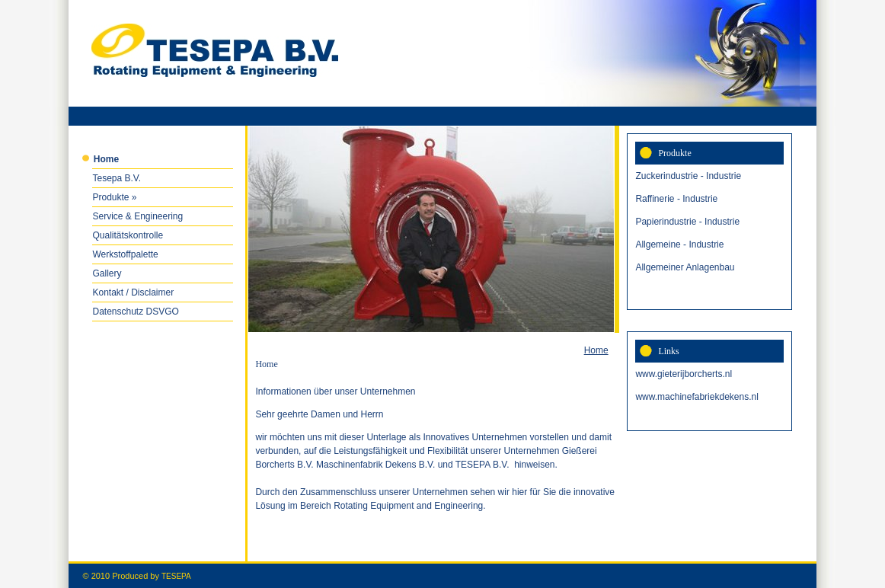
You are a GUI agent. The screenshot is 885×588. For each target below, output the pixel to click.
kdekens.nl (736, 397)
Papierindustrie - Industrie (687, 222)
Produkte (110, 197)
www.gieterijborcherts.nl (684, 374)
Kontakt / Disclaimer (133, 292)
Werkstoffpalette (125, 254)
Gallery (107, 273)
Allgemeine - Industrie (679, 244)
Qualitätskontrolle (128, 235)
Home (596, 350)
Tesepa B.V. (117, 178)
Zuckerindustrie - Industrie (688, 176)
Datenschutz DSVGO (135, 312)
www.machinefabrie (675, 397)
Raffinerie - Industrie (676, 199)
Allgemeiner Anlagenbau (685, 267)
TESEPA (176, 576)
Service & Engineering (137, 216)
